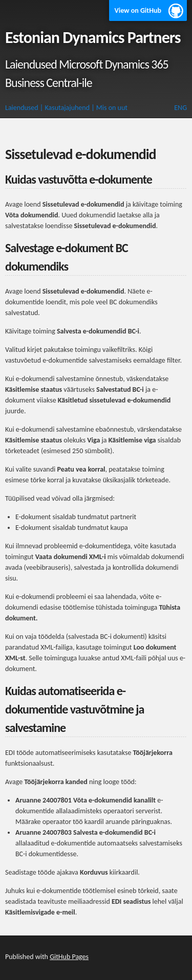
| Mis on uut (109, 108)
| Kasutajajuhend (65, 108)
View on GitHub (138, 10)
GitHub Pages (69, 957)
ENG (180, 108)
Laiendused (22, 108)
